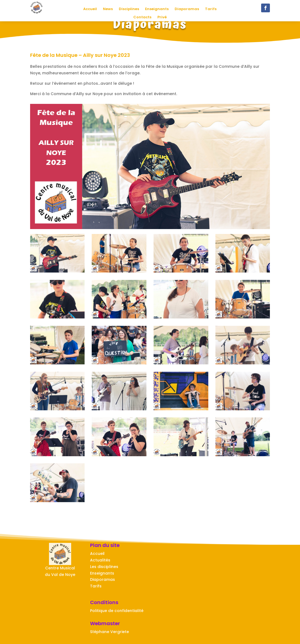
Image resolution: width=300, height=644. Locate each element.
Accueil (90, 9)
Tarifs (211, 9)
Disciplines (129, 9)
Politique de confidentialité (117, 611)
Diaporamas (187, 9)
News (108, 9)
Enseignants (157, 9)
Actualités (100, 560)
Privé (162, 17)
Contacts (142, 17)
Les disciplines (104, 567)
